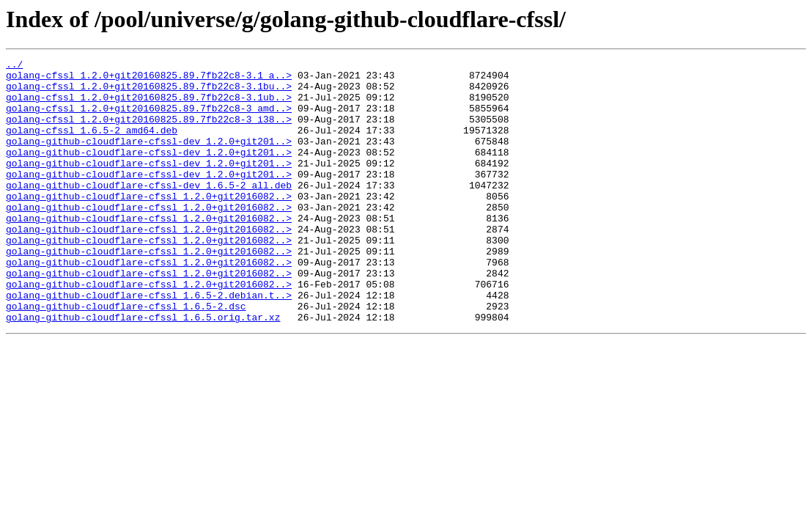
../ (14, 66)
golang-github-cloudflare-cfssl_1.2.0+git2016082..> (149, 224)
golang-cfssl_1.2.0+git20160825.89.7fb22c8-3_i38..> (149, 132)
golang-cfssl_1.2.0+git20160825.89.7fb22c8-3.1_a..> (149, 79)
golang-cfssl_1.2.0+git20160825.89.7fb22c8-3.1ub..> (149, 106)
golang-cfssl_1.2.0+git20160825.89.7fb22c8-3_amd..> (149, 119)
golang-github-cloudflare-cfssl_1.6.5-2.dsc (126, 356)
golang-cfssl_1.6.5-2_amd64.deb (92, 145)
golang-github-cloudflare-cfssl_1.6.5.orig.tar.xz (143, 370)
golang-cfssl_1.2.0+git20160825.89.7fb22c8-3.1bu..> (149, 92)
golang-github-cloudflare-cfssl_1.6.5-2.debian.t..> (149, 343)
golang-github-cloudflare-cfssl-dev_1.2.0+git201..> (149, 158)
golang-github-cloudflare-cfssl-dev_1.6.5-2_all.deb (149, 211)
